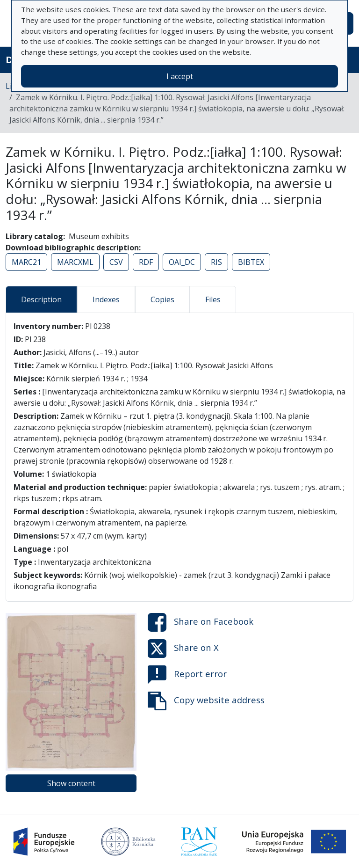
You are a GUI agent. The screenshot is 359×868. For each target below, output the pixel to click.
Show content (71, 783)
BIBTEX (251, 262)
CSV (116, 262)
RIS (216, 262)
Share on (201, 622)
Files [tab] (213, 299)
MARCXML (75, 262)
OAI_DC (182, 262)
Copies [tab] (162, 299)
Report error (187, 675)
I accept (180, 76)
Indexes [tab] (106, 299)
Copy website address (206, 701)
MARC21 (26, 262)
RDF (146, 262)
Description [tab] (41, 299)
